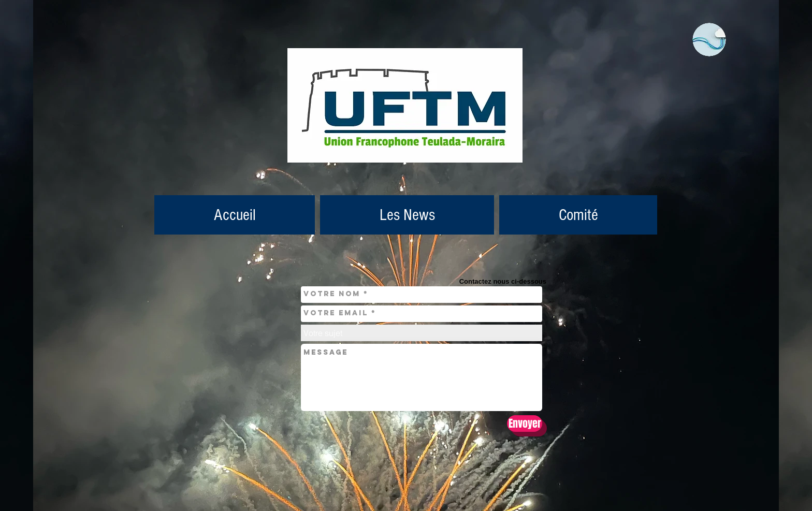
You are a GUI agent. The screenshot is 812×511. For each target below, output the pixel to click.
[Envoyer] (525, 424)
